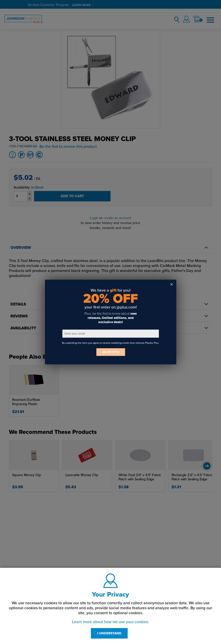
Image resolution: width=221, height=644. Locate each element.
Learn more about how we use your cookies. (110, 622)
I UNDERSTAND (109, 633)
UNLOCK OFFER (110, 352)
